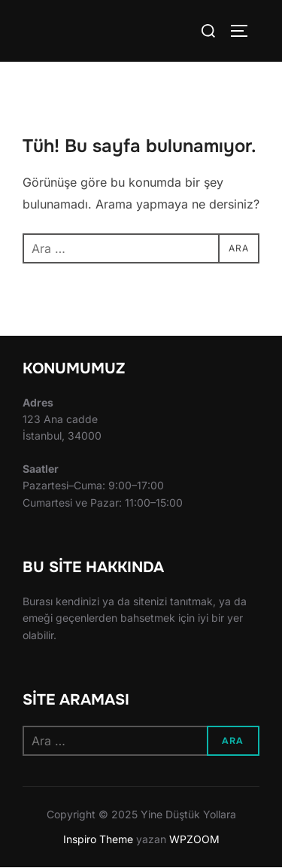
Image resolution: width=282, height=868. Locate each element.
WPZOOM (194, 839)
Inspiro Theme (98, 839)
